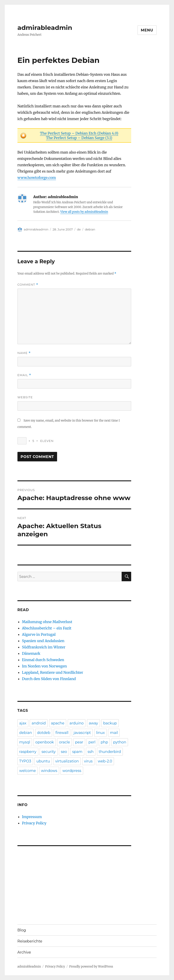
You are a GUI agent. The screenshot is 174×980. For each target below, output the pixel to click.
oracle (64, 742)
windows (49, 771)
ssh (91, 752)
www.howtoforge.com (37, 178)
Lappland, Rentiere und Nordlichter (53, 672)
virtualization (67, 761)
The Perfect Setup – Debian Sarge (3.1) (79, 138)
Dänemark (31, 653)
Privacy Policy (34, 823)
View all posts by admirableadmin (84, 212)
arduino (77, 723)
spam (77, 752)
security (48, 752)
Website (25, 397)
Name (24, 353)
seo (64, 752)
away (93, 723)
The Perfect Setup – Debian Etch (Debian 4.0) (79, 133)
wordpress (72, 771)
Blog (22, 930)
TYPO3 (25, 761)
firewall (62, 733)
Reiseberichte (30, 941)
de (79, 229)
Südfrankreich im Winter (44, 647)
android (39, 723)
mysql (25, 742)
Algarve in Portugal (39, 634)
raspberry (28, 752)
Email (24, 375)
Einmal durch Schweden (43, 660)
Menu (147, 30)
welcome (28, 771)
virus (88, 761)
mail (114, 733)
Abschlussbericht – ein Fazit (47, 628)
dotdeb (44, 733)
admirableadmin (45, 28)
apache (58, 723)
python (120, 742)
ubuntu (43, 761)
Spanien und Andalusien (43, 641)
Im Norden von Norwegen (44, 666)
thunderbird (110, 752)
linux (100, 733)
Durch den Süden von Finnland (49, 679)
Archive (24, 952)
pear (79, 742)
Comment (28, 285)
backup (110, 723)
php (104, 742)
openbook (45, 742)
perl (92, 742)
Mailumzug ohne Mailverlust (47, 622)
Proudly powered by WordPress (91, 967)
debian (90, 229)
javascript (82, 733)
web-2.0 (105, 761)
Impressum (32, 817)
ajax (23, 723)
